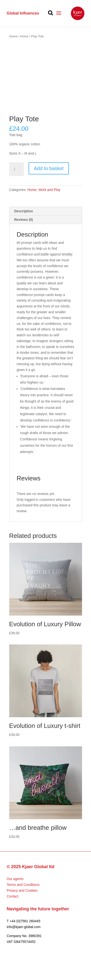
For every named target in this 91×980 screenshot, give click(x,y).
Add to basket (49, 168)
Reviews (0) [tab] (24, 220)
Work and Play (49, 190)
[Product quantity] (17, 169)
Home (13, 36)
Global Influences (23, 13)
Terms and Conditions (23, 885)
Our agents (15, 879)
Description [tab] (24, 211)
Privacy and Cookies (22, 890)
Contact (13, 896)
